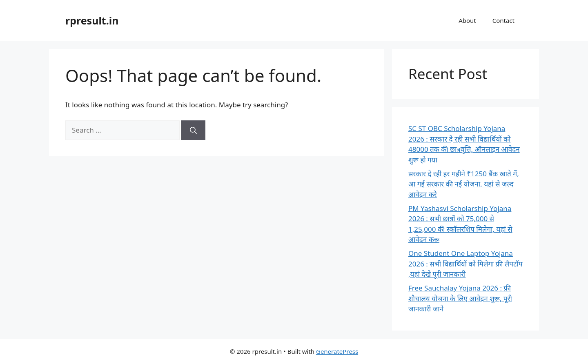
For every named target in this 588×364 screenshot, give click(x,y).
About (467, 20)
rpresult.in (92, 20)
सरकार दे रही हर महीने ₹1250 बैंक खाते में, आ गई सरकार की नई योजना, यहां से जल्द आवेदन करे (464, 184)
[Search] (193, 130)
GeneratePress (337, 351)
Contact (503, 20)
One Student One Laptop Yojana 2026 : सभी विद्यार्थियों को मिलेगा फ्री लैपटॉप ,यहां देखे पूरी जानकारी (465, 264)
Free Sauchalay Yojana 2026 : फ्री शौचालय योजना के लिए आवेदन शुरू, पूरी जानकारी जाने (460, 298)
